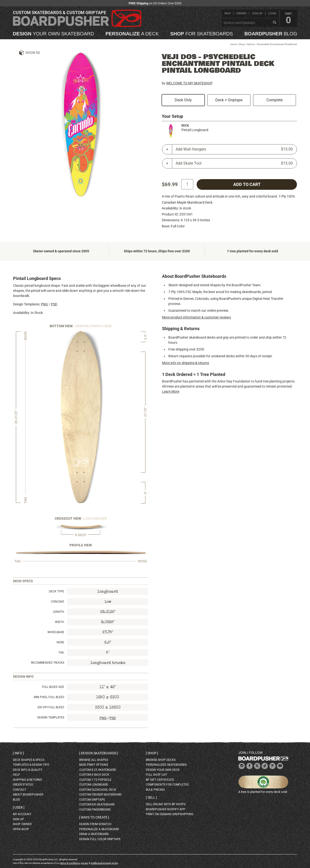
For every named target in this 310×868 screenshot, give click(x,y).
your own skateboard (53, 34)
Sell (151, 797)
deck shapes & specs (29, 760)
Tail (61, 653)
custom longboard (94, 785)
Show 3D (33, 53)
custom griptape (92, 800)
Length (59, 612)
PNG (44, 304)
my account (22, 814)
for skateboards (202, 34)
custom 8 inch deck (94, 775)
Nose (60, 642)
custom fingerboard (95, 810)
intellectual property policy (104, 863)
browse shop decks (161, 760)
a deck (132, 34)
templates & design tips (31, 765)
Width (60, 622)
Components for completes (167, 785)
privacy (85, 863)
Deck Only (183, 100)
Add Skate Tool (234, 163)
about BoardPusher (28, 795)
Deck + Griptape (229, 100)
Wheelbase (56, 632)
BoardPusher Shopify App (166, 809)
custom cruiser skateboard (100, 795)
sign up (257, 13)
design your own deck (163, 770)
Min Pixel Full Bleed (49, 697)
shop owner (22, 824)
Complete (275, 100)
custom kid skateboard (97, 804)
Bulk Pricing (155, 790)
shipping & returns (27, 780)
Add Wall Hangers (234, 149)
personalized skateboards (166, 765)
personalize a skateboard (99, 829)
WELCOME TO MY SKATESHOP (189, 83)
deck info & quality (27, 770)
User (19, 807)
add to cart (247, 184)
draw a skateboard (94, 834)
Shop (242, 44)
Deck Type (57, 591)
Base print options (94, 765)
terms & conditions (70, 863)
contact (19, 790)
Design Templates (51, 717)
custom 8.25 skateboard (98, 770)
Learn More (171, 391)
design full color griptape (100, 839)
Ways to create (94, 817)
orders (241, 13)
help (228, 13)
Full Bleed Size (53, 687)
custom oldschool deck (98, 790)
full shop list (156, 775)
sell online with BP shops (166, 804)
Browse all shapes (94, 760)
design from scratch (95, 824)
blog (271, 34)
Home (234, 44)
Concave (58, 602)
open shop (21, 829)
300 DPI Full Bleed (51, 707)
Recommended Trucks (48, 663)
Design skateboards (99, 753)
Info (18, 753)
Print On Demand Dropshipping (170, 814)
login (272, 13)
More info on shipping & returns (186, 363)
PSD (54, 304)
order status (23, 785)
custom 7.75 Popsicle (95, 780)
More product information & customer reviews (196, 317)
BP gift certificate (160, 780)
